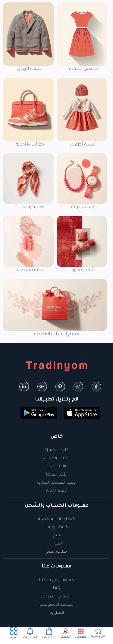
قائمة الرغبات (57, 528)
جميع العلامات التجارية (57, 483)
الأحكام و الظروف (56, 597)
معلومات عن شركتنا (56, 580)
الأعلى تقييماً (57, 475)
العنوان (57, 544)
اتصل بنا (57, 613)
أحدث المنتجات (57, 459)
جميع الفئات (56, 491)
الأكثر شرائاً (57, 467)
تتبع (56, 536)
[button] (82, 413)
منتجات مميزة (57, 450)
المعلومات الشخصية (56, 519)
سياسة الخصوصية (56, 605)
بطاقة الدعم (57, 552)
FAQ (57, 589)
